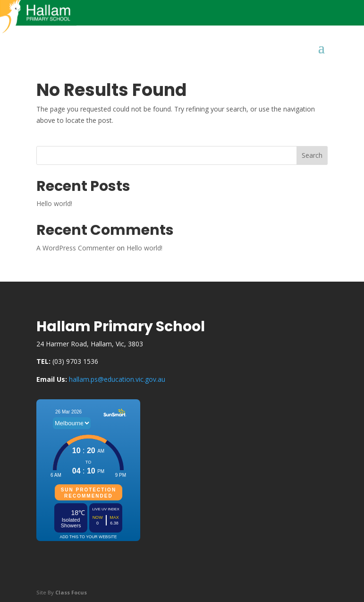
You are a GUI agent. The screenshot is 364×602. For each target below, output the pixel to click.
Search (312, 155)
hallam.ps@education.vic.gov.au (117, 379)
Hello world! (54, 203)
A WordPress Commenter (76, 248)
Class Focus (71, 592)
